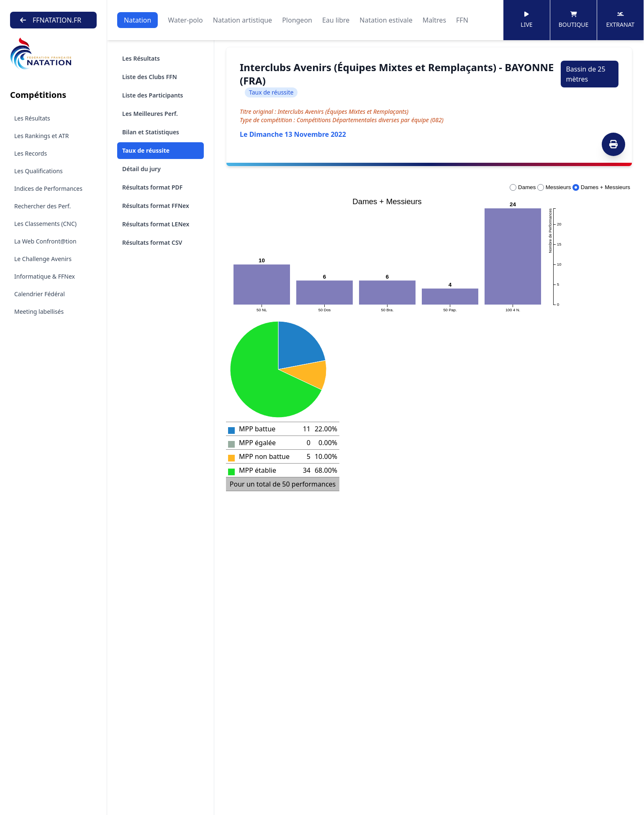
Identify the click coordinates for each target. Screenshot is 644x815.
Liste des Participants (153, 95)
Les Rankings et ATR (42, 136)
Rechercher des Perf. (42, 206)
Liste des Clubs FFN (150, 77)
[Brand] (53, 54)
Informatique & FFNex (45, 276)
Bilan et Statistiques (151, 132)
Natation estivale (386, 20)
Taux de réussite (146, 150)
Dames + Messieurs (601, 187)
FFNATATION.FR (51, 20)
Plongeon (297, 20)
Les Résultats (32, 118)
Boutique (574, 20)
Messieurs (554, 187)
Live (526, 20)
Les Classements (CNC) (45, 224)
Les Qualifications (38, 171)
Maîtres (434, 20)
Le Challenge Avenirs (43, 259)
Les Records (31, 153)
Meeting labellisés (39, 311)
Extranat (621, 20)
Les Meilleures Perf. (150, 114)
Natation (137, 20)
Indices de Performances (48, 188)
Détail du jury (141, 169)
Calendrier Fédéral (40, 294)
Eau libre (336, 20)
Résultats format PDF (152, 187)
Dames (523, 187)
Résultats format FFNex (156, 206)
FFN (462, 20)
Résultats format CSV (152, 242)
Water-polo (185, 20)
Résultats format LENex (156, 224)
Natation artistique (242, 20)
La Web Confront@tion (45, 241)
